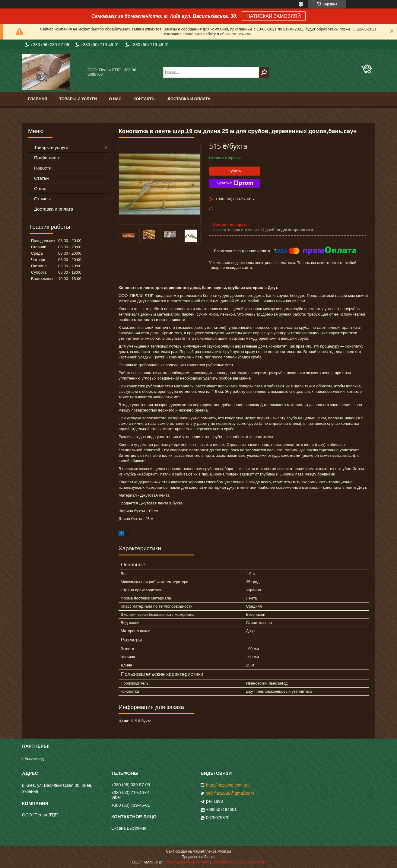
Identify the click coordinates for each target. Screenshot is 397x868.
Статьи (41, 178)
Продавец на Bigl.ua (198, 857)
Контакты (145, 99)
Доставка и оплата (189, 99)
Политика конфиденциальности (238, 862)
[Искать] (264, 72)
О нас (115, 99)
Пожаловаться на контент (187, 862)
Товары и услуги (78, 99)
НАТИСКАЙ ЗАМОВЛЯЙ (274, 16)
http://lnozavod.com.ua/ (228, 785)
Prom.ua (224, 851)
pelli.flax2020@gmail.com (230, 793)
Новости (43, 168)
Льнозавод (34, 759)
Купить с (235, 183)
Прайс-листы (48, 158)
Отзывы (42, 199)
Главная (38, 99)
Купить (235, 171)
